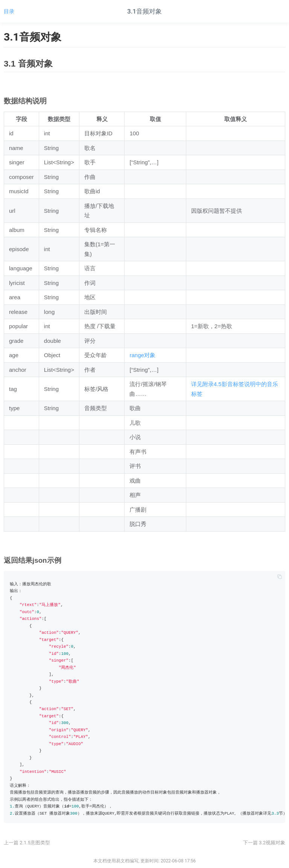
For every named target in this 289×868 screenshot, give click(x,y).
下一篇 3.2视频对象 (264, 843)
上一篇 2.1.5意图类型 (27, 843)
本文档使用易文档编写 (116, 861)
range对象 (142, 355)
